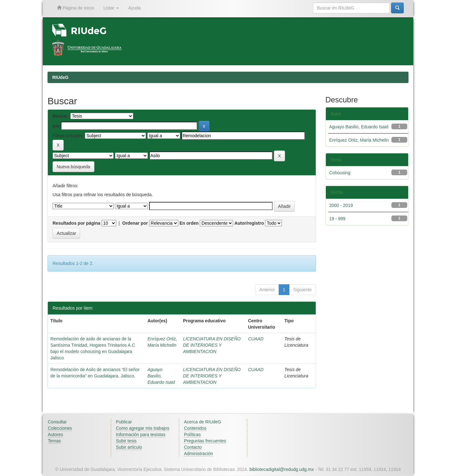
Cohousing (340, 173)
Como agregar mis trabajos (143, 428)
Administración (199, 453)
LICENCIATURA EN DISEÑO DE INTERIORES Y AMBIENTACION (212, 345)
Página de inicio (76, 8)
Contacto (193, 447)
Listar (111, 8)
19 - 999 (337, 219)
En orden (189, 223)
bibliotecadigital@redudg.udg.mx (282, 469)
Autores (55, 434)
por (56, 126)
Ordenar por (135, 223)
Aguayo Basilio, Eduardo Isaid (161, 376)
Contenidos (195, 428)
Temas (54, 441)
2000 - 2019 (341, 205)
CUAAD (256, 339)
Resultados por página (76, 223)
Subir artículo (129, 447)
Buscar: (61, 116)
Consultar (57, 422)
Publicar (124, 422)
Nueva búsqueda (73, 167)
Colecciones (60, 428)
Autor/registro (249, 223)
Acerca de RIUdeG (203, 422)
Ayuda (134, 8)
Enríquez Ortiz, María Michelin (359, 140)
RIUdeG (60, 77)
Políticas (192, 434)
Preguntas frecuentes (205, 441)
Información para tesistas (141, 434)
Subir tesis (126, 441)
